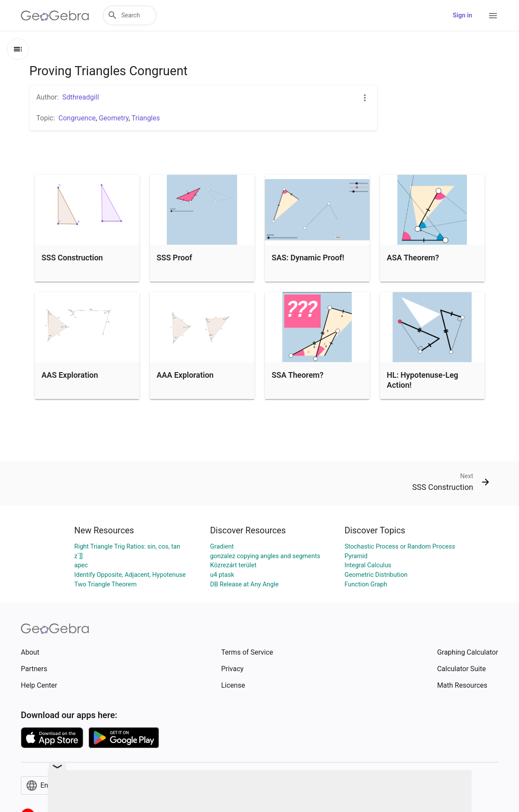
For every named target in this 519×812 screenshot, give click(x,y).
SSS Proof (175, 258)
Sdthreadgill (81, 97)
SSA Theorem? (298, 375)
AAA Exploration (185, 375)
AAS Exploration (70, 375)
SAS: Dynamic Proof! (308, 258)
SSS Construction (72, 258)
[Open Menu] (493, 16)
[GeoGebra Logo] (55, 16)
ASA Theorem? (413, 258)
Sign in (463, 15)
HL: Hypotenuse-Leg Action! (423, 380)
